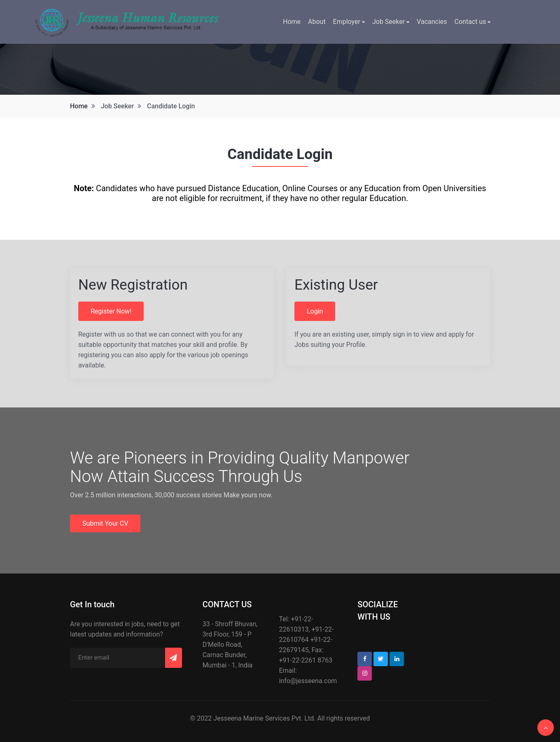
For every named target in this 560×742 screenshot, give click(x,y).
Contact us (473, 22)
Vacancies (432, 22)
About (317, 22)
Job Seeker (391, 22)
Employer (349, 22)
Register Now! (111, 311)
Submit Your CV (105, 523)
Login (315, 311)
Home (292, 22)
